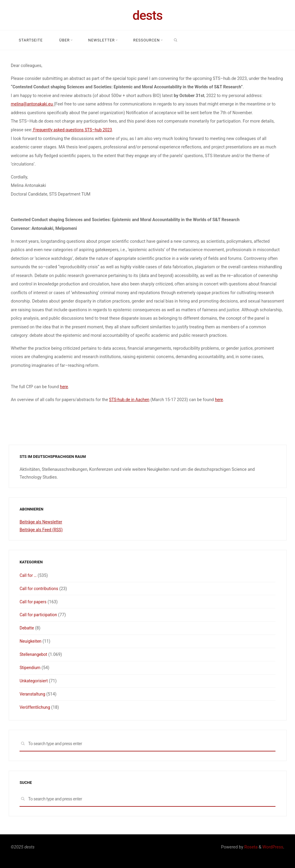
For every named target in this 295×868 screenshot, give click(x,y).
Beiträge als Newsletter (42, 522)
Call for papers (33, 602)
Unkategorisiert (34, 680)
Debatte (27, 628)
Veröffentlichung (35, 707)
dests (147, 15)
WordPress (273, 846)
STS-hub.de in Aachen (130, 399)
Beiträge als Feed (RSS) (42, 530)
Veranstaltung (33, 693)
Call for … (28, 575)
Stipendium (30, 667)
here (64, 386)
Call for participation (39, 615)
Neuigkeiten (31, 641)
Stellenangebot (34, 654)
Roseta (251, 846)
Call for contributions (40, 588)
